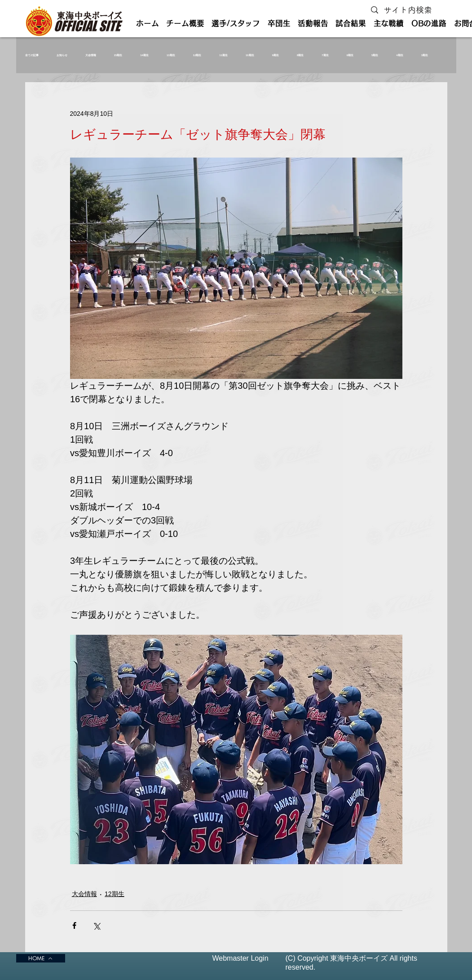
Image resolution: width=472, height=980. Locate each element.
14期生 (144, 55)
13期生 (171, 55)
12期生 (197, 55)
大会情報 (91, 55)
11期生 (223, 55)
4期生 (399, 55)
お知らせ (62, 55)
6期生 (350, 55)
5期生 (375, 55)
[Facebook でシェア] (74, 925)
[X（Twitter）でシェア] (96, 925)
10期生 (250, 55)
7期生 (325, 55)
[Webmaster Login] (240, 958)
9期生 (276, 55)
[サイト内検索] (410, 10)
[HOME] (41, 958)
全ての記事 (32, 55)
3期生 (425, 55)
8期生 (300, 55)
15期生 (118, 55)
